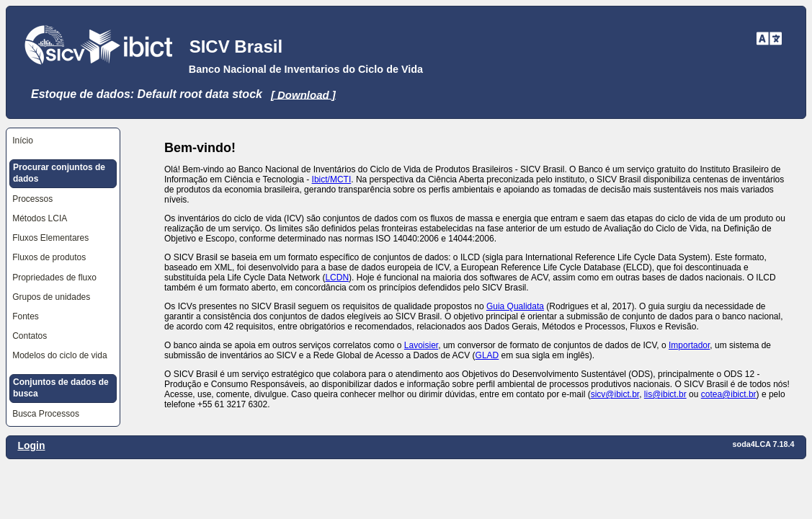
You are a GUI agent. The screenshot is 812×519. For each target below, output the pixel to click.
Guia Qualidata (515, 306)
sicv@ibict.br (615, 394)
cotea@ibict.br (729, 394)
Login (31, 445)
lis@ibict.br (665, 394)
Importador (689, 345)
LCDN (337, 278)
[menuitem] (63, 141)
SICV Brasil (236, 46)
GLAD (487, 355)
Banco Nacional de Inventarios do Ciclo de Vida (306, 69)
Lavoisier (421, 345)
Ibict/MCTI (332, 179)
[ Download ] (303, 94)
